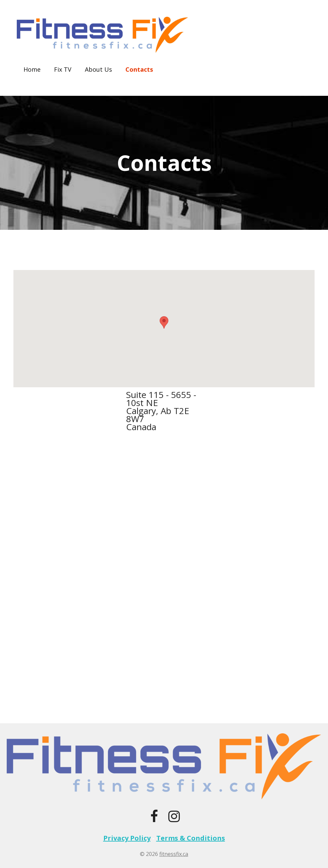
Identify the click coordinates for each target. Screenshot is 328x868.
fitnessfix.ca (174, 854)
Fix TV (63, 69)
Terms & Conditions (191, 838)
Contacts (139, 69)
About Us (98, 69)
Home (32, 69)
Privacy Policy (127, 838)
